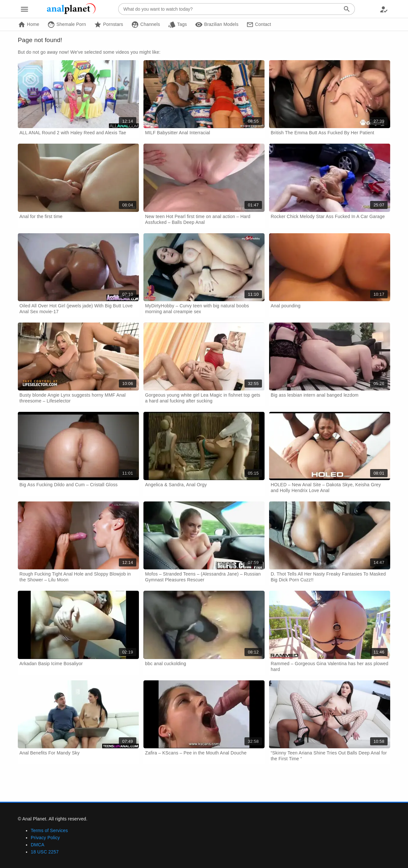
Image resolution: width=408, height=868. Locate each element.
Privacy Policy (45, 838)
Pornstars (108, 25)
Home (28, 25)
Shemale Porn (67, 25)
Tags (177, 25)
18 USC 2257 (45, 852)
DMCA (38, 845)
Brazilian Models (217, 25)
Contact (259, 25)
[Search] (347, 9)
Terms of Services (49, 830)
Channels (146, 25)
